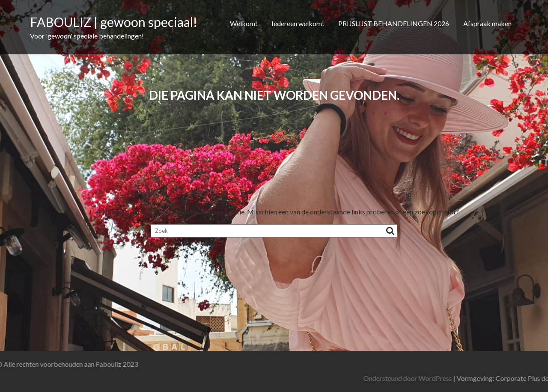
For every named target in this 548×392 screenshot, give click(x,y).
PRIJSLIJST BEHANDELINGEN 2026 (394, 23)
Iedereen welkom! (298, 23)
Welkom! (244, 23)
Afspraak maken (487, 23)
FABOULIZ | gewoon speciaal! (114, 22)
